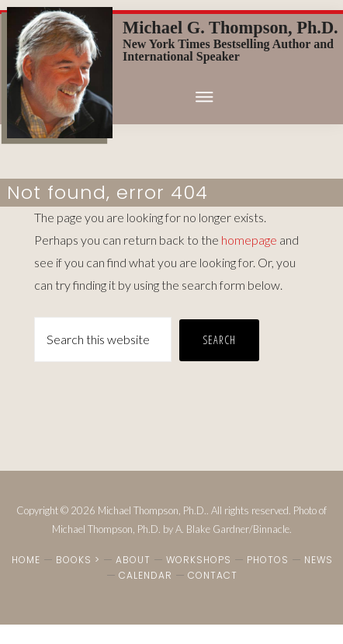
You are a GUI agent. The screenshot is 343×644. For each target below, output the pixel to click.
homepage (249, 240)
